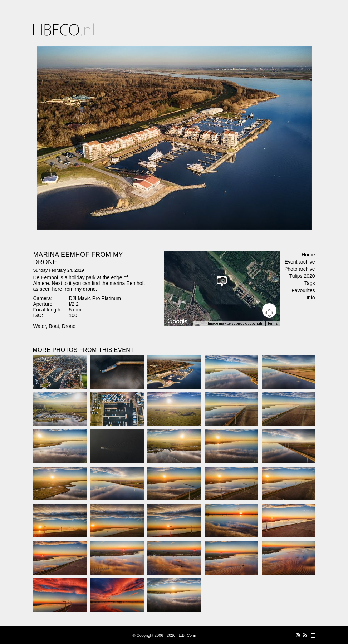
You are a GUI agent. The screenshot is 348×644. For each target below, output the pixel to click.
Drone (69, 326)
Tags (310, 283)
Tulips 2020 (302, 276)
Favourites (303, 290)
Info (311, 298)
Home (308, 255)
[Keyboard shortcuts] (199, 326)
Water (40, 326)
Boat (54, 326)
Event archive (300, 262)
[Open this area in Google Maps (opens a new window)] (177, 321)
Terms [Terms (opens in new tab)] (273, 323)
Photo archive (300, 269)
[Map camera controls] (269, 310)
